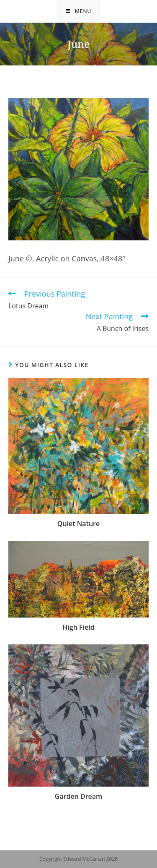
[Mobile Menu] (78, 11)
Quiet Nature (78, 524)
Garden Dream (79, 796)
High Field (78, 627)
